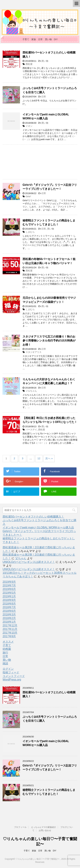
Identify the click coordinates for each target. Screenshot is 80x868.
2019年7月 (9, 585)
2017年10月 (10, 633)
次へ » (49, 458)
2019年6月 (9, 589)
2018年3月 (9, 615)
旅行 (5, 653)
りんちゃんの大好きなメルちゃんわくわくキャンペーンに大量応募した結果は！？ (49, 381)
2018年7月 (9, 607)
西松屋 (29, 64)
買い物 (45, 61)
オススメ (8, 642)
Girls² (28, 196)
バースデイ (31, 430)
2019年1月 (9, 596)
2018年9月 (9, 600)
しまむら (30, 232)
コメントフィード (14, 676)
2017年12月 (10, 625)
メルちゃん (31, 391)
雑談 (5, 663)
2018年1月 (9, 622)
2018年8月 (9, 604)
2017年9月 (9, 636)
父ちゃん (21, 558)
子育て (7, 645)
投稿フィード (11, 672)
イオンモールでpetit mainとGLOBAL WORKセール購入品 (46, 116)
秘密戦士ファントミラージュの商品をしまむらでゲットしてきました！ (49, 222)
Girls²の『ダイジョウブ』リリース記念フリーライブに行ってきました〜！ (50, 187)
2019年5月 (9, 593)
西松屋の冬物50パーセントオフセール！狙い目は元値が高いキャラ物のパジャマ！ (49, 261)
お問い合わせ (45, 830)
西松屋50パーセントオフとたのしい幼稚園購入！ (33, 517)
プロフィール (20, 827)
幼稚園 (7, 649)
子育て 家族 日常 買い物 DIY (40, 851)
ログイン (8, 669)
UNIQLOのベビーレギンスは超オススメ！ (29, 562)
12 (39, 458)
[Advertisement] (40, 162)
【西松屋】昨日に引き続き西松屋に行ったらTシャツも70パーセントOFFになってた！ (50, 420)
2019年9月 (9, 582)
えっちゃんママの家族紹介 (44, 827)
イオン (29, 126)
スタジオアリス (34, 352)
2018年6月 (9, 611)
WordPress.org (12, 680)
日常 (44, 97)
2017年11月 (10, 629)
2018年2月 (9, 618)
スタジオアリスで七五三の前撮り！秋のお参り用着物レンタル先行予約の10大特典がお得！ (49, 341)
